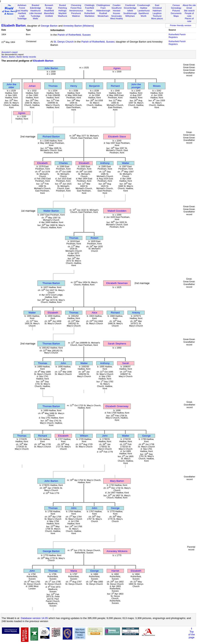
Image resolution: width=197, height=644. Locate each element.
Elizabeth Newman (117, 283)
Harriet (115, 571)
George (146, 436)
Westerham (103, 16)
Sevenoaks (116, 16)
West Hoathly (117, 18)
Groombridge (130, 8)
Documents (176, 13)
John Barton (51, 68)
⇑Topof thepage (192, 633)
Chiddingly (89, 5)
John (63, 363)
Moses (157, 86)
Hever (90, 11)
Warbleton (89, 16)
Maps (176, 16)
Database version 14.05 (34, 618)
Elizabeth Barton (13, 25)
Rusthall (103, 13)
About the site (189, 5)
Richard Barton (51, 137)
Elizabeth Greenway (117, 406)
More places (157, 18)
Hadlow (144, 8)
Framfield (89, 8)
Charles (63, 163)
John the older (11, 86)
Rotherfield (89, 13)
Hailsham (157, 11)
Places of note (189, 20)
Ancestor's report (10, 52)
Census (176, 5)
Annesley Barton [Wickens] (78, 26)
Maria (74, 571)
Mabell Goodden (117, 211)
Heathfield (49, 11)
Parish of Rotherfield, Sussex (74, 35)
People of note (189, 15)
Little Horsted (35, 13)
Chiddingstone (103, 5)
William (84, 436)
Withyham (130, 16)
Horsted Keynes (116, 12)
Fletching (62, 8)
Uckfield (49, 16)
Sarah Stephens (117, 344)
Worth (144, 16)
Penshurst (76, 13)
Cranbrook (130, 5)
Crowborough (144, 5)
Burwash (49, 5)
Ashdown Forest (22, 7)
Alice (95, 313)
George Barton (49, 26)
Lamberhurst (144, 11)
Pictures (176, 11)
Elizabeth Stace (117, 137)
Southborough (130, 13)
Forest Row (76, 8)
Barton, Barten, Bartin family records (19, 57)
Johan (32, 86)
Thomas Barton (51, 283)
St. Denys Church (64, 42)
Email (189, 8)
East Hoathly (22, 11)
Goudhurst (117, 8)
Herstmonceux (76, 11)
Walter (126, 163)
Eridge (49, 8)
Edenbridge (35, 8)
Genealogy (176, 8)
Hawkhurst (35, 11)
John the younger (136, 86)
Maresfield (49, 13)
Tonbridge (22, 18)
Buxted (63, 5)
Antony (136, 313)
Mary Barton (117, 481)
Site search (189, 11)
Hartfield (22, 13)
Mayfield (62, 13)
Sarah (126, 363)
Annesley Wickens (117, 551)
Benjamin (94, 86)
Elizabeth (43, 163)
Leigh (22, 16)
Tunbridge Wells (36, 17)
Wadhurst (62, 16)
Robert (94, 238)
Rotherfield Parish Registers (177, 36)
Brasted (35, 5)
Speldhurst (144, 13)
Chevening (76, 5)
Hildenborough (103, 11)
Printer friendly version (181, 25)
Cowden (116, 5)
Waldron (76, 16)
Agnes (117, 68)
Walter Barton (51, 211)
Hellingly (63, 11)
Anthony (105, 163)
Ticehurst (157, 16)
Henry (74, 86)
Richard (115, 86)
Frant (103, 8)
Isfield (130, 11)
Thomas (53, 86)
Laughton (157, 13)
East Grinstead (157, 7)
